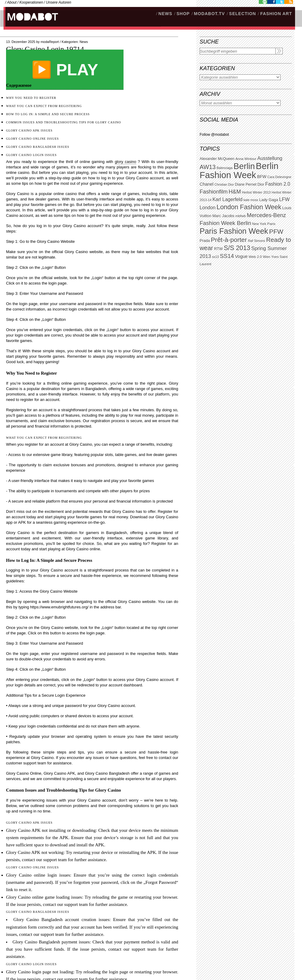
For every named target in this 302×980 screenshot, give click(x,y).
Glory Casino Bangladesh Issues (38, 147)
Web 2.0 (255, 257)
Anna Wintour (246, 159)
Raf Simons (257, 241)
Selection (243, 14)
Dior (261, 184)
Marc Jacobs (223, 216)
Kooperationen (31, 2)
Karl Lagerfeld (227, 199)
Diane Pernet (246, 184)
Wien (266, 257)
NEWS (165, 14)
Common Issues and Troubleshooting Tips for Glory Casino (64, 122)
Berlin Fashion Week (239, 170)
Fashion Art (276, 14)
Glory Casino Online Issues (32, 139)
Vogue (241, 256)
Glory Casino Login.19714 (45, 49)
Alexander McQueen (217, 159)
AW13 (208, 167)
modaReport (50, 42)
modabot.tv (209, 14)
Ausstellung (270, 158)
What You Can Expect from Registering (44, 106)
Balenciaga (225, 168)
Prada (205, 241)
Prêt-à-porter (229, 240)
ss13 (215, 257)
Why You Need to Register (31, 98)
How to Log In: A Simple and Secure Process (48, 114)
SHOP (183, 14)
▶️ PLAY (65, 70)
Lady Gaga (269, 200)
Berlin (244, 166)
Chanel (207, 184)
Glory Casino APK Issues (29, 130)
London (208, 208)
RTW (218, 249)
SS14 (227, 256)
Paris (271, 224)
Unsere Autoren (59, 2)
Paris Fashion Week (234, 231)
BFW (262, 177)
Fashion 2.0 (278, 184)
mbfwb (241, 216)
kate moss (251, 200)
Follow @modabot (214, 135)
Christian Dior (224, 184)
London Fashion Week (249, 207)
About (12, 2)
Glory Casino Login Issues (31, 155)
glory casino (125, 162)
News (84, 42)
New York (259, 224)
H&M (235, 192)
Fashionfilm (214, 192)
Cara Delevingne (279, 177)
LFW (284, 199)
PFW (276, 231)
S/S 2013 (237, 248)
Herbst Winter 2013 (256, 192)
